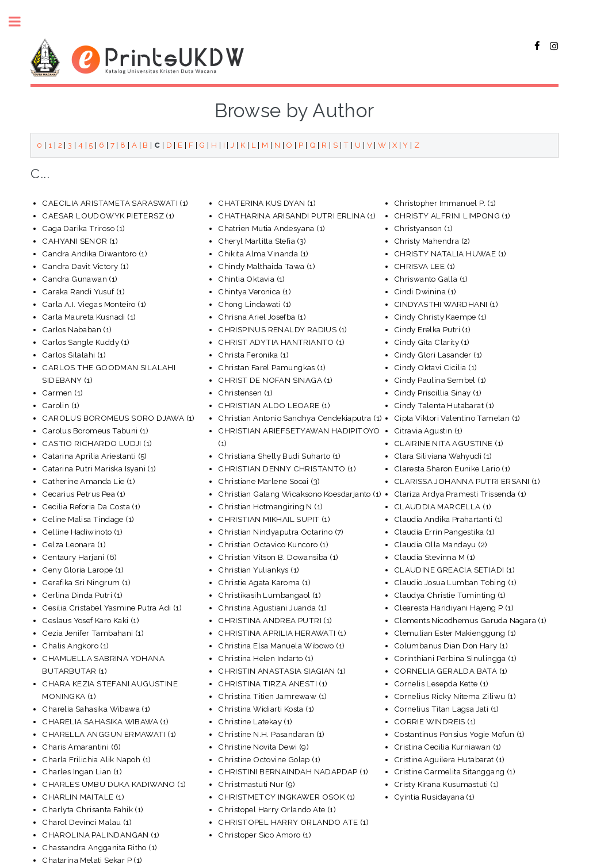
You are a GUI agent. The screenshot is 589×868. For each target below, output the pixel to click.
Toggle (21, 22)
